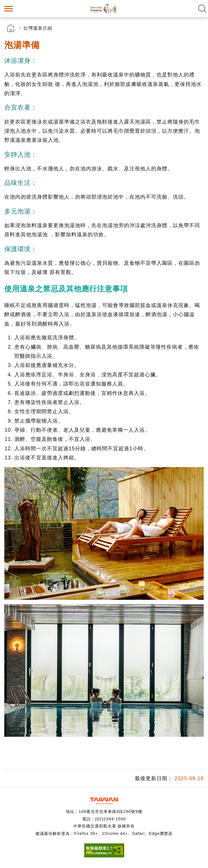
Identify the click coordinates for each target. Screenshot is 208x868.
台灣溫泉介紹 (38, 28)
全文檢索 (202, 9)
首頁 (11, 28)
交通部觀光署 (104, 801)
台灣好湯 (104, 9)
